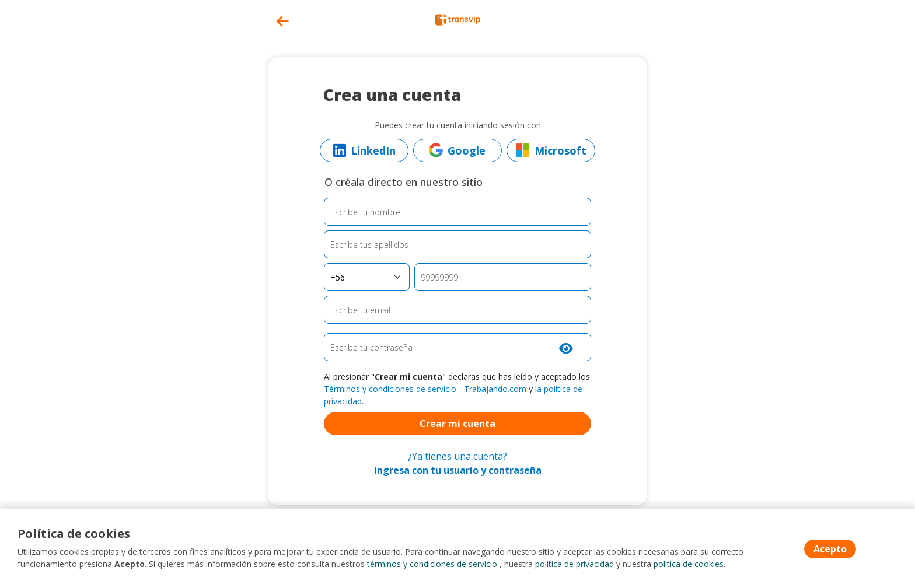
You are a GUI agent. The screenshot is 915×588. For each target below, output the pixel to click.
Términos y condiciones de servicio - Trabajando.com (425, 389)
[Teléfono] (503, 277)
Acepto (830, 549)
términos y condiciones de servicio (432, 564)
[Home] (457, 19)
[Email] (458, 310)
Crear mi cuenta (457, 423)
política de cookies (689, 564)
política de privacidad (575, 564)
